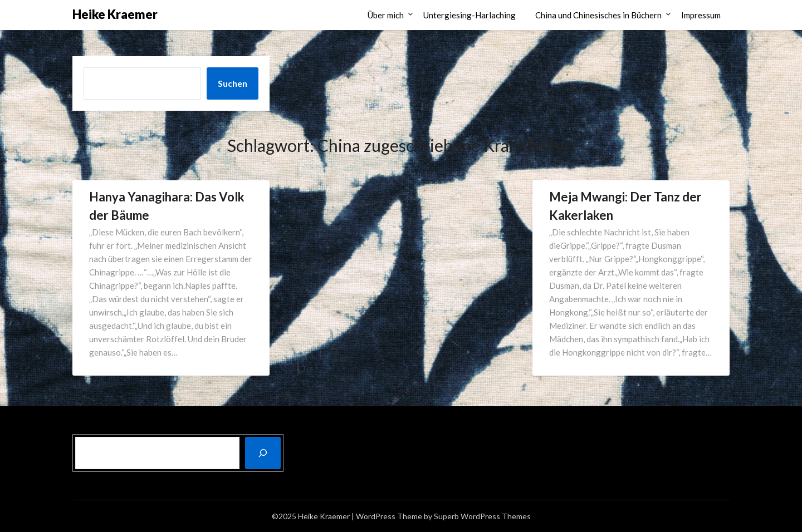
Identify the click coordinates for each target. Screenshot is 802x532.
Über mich (386, 15)
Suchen (233, 83)
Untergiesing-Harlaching (470, 15)
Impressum (701, 15)
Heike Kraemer (115, 14)
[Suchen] (263, 453)
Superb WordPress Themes (482, 516)
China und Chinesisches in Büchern (598, 15)
